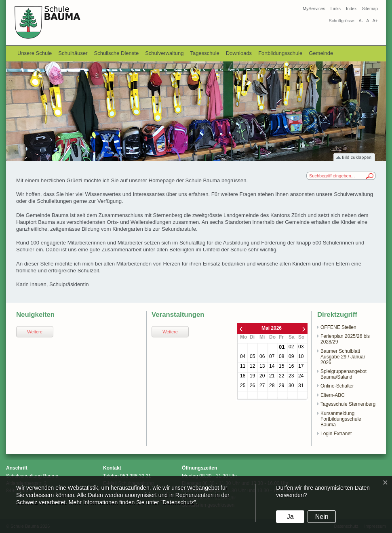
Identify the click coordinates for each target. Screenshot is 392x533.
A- (361, 21)
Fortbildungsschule (280, 53)
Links (336, 8)
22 (281, 376)
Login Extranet (336, 434)
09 (291, 356)
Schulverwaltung (164, 53)
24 (301, 376)
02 (291, 347)
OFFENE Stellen (338, 327)
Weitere (35, 332)
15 (281, 366)
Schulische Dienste (117, 53)
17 (301, 366)
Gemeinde (321, 53)
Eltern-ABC (333, 395)
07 (272, 356)
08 (281, 356)
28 (272, 386)
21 (272, 376)
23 (291, 376)
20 (262, 376)
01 (282, 347)
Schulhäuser (73, 53)
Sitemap (370, 8)
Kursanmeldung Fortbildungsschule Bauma (341, 419)
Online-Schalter (337, 386)
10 (301, 356)
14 (272, 366)
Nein (322, 517)
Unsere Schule (35, 53)
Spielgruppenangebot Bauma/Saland (344, 374)
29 (281, 386)
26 (252, 386)
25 (243, 386)
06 (262, 356)
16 (291, 366)
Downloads (239, 53)
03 (301, 347)
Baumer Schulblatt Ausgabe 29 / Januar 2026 (343, 357)
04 (243, 356)
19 (252, 376)
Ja (290, 517)
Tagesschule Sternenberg (348, 404)
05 (252, 356)
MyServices (314, 8)
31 (301, 386)
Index (351, 8)
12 (252, 366)
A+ (375, 21)
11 (243, 366)
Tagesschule (205, 53)
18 (243, 376)
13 (262, 366)
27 (262, 386)
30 (291, 386)
